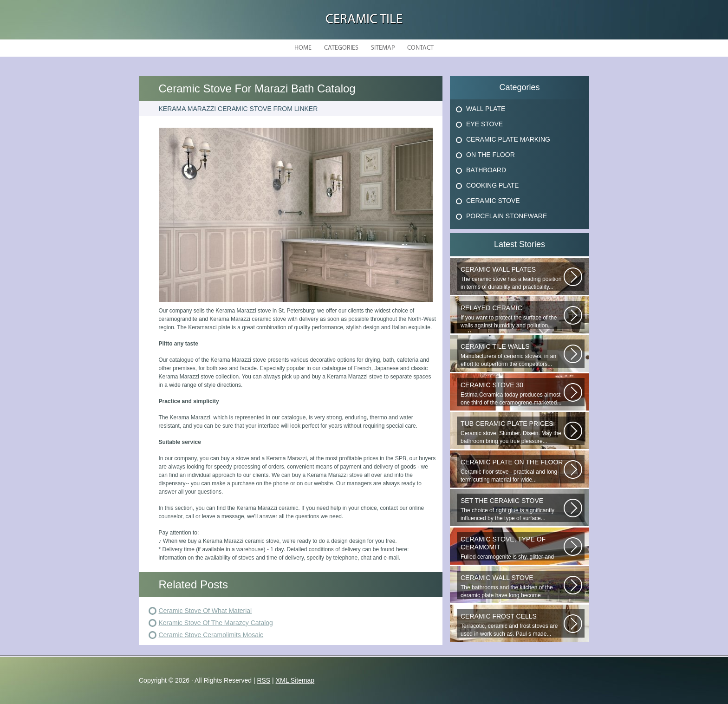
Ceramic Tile (364, 20)
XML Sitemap (295, 680)
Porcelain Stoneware (507, 216)
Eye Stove (484, 124)
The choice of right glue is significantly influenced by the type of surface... (512, 509)
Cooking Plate (492, 185)
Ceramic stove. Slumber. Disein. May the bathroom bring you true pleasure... (512, 432)
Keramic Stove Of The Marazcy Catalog (216, 623)
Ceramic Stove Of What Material (205, 611)
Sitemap (383, 48)
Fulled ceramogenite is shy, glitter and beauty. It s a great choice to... (512, 548)
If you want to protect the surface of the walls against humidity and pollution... (512, 316)
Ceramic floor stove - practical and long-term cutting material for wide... (512, 471)
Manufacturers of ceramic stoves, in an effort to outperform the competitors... (512, 355)
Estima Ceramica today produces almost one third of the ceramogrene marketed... (512, 394)
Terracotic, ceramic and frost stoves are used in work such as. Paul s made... (512, 625)
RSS (263, 680)
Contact (420, 48)
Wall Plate (486, 109)
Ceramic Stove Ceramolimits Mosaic (211, 635)
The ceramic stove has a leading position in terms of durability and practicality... (512, 278)
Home (303, 48)
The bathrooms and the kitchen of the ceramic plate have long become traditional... (512, 587)
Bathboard (486, 170)
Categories (341, 48)
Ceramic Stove (493, 201)
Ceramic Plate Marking (508, 139)
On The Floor (491, 155)
